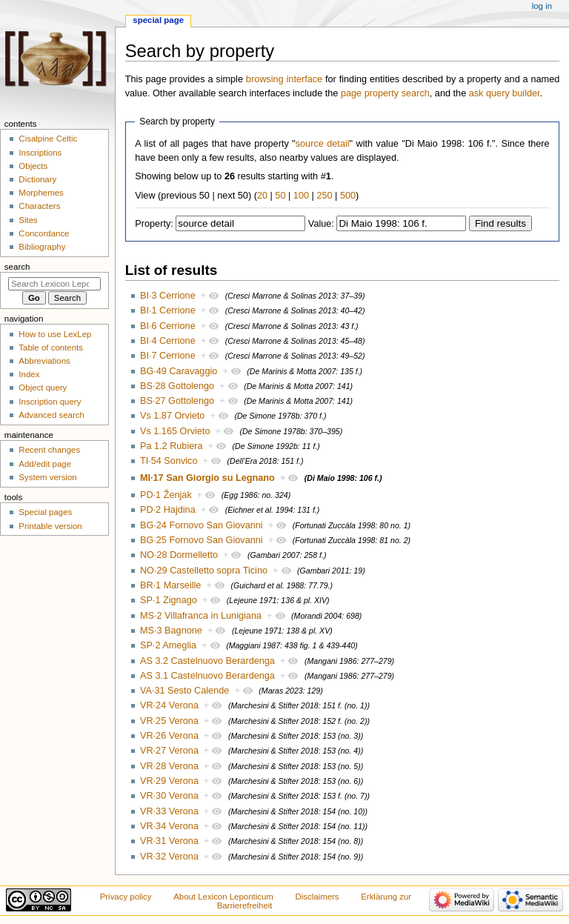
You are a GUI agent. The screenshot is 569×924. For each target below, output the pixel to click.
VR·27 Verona (169, 751)
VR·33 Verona (169, 811)
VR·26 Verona (169, 736)
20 (262, 196)
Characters (39, 206)
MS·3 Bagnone (171, 631)
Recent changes (49, 450)
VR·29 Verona (169, 781)
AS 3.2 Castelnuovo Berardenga (207, 661)
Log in (542, 6)
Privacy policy (126, 897)
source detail (323, 144)
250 (324, 196)
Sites (28, 220)
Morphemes (41, 193)
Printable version (50, 526)
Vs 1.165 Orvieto (175, 431)
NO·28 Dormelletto (179, 555)
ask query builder (505, 93)
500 (348, 196)
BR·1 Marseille (171, 585)
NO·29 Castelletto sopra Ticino (204, 571)
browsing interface (284, 79)
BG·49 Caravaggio (179, 371)
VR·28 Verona (169, 766)
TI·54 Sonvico (169, 461)
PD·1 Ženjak (166, 495)
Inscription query (50, 402)
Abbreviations (44, 361)
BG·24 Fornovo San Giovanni (202, 525)
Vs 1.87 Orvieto (172, 416)
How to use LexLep (55, 334)
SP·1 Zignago (169, 600)
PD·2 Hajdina (168, 510)
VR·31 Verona (169, 841)
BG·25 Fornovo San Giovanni (202, 540)
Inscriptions (40, 153)
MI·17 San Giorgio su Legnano (207, 478)
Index (29, 374)
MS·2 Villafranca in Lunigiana (201, 616)
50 (280, 196)
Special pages (45, 512)
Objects (33, 166)
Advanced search (51, 415)
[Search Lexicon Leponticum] (54, 284)
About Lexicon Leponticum (223, 897)
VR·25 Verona (169, 721)
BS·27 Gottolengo (177, 401)
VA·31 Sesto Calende (184, 691)
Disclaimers (317, 897)
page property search (385, 93)
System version (47, 477)
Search (17, 267)
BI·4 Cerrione (168, 341)
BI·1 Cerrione (168, 310)
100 (301, 196)
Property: (154, 224)
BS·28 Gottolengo (177, 386)
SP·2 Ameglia (168, 645)
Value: (321, 224)
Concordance (44, 233)
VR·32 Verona (169, 857)
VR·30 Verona (169, 796)
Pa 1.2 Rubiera (172, 446)
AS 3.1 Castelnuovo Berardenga (207, 676)
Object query (43, 388)
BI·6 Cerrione (168, 326)
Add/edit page (45, 464)
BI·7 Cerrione (168, 356)
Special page (158, 20)
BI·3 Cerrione (168, 296)
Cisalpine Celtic (48, 139)
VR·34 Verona (169, 826)
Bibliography (42, 247)
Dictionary (37, 179)
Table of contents (51, 348)
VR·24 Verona (169, 705)
